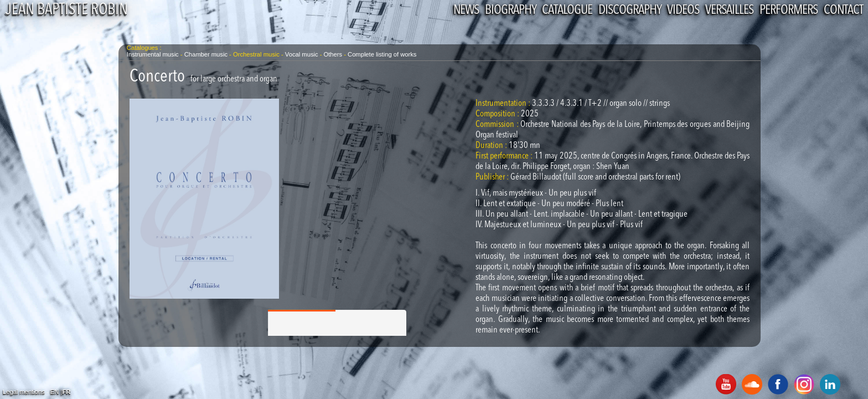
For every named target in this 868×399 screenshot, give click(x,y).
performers (789, 11)
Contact (843, 11)
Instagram (804, 384)
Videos (683, 11)
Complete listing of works (382, 54)
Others (334, 54)
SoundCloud (752, 384)
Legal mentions (24, 392)
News (466, 11)
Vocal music (302, 54)
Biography (510, 11)
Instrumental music (153, 54)
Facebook (778, 384)
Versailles (729, 11)
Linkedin (830, 384)
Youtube (726, 384)
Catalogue (567, 11)
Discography (630, 11)
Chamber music (206, 54)
